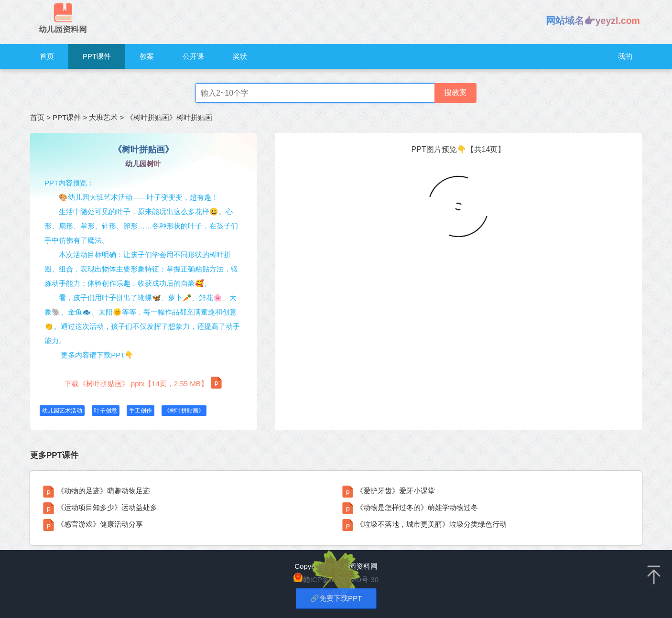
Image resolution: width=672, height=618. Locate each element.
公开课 (193, 56)
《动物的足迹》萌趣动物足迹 (103, 491)
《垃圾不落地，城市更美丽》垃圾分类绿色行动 (431, 524)
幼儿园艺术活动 (62, 411)
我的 (625, 56)
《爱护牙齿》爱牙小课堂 (396, 491)
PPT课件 (97, 56)
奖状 (240, 56)
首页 (47, 56)
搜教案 (455, 92)
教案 (147, 56)
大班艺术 (103, 117)
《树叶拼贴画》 (184, 411)
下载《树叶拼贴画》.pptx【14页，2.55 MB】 (143, 383)
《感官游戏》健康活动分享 (100, 524)
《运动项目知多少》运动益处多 (107, 507)
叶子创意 (106, 411)
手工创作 (141, 411)
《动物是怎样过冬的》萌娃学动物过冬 (417, 507)
